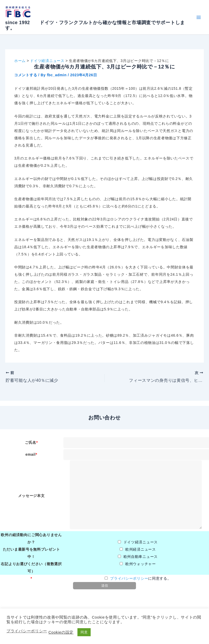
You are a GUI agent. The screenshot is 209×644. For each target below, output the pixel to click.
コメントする (26, 75)
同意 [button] (84, 632)
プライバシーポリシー (129, 578)
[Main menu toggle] (199, 17)
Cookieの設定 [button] (61, 632)
